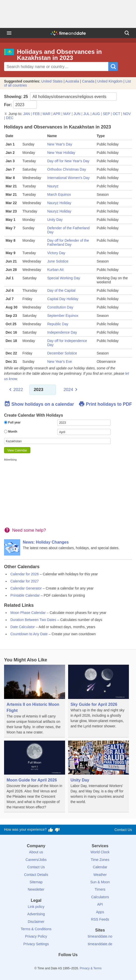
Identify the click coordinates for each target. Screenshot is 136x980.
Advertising (36, 914)
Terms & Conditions (36, 929)
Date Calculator (23, 627)
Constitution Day (60, 307)
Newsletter (36, 889)
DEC (10, 118)
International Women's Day (69, 178)
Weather (100, 875)
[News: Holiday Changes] (68, 547)
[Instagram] (76, 964)
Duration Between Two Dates (33, 620)
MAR (46, 114)
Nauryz (53, 186)
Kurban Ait (56, 270)
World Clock (100, 852)
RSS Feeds (100, 919)
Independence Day (62, 332)
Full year (12, 422)
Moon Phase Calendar (28, 613)
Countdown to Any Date (29, 634)
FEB (36, 114)
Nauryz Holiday (59, 203)
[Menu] (9, 33)
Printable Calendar (25, 595)
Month (11, 432)
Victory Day (56, 253)
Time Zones (100, 860)
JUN (77, 114)
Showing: (60, 96)
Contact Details (36, 875)
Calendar (100, 867)
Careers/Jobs (36, 860)
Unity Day (55, 220)
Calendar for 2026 (25, 574)
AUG (96, 114)
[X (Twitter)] (60, 964)
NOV (127, 114)
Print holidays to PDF (105, 404)
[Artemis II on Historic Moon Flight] (35, 701)
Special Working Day (64, 278)
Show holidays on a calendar (39, 404)
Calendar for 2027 (25, 581)
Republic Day (58, 324)
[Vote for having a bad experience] (57, 830)
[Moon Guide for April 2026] (35, 777)
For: (20, 105)
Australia (72, 81)
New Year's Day (60, 144)
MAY (67, 114)
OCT (116, 114)
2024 (68, 390)
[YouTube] (85, 964)
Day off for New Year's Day (69, 161)
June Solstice (58, 261)
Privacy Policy (36, 936)
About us (36, 852)
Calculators (100, 897)
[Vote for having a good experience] (51, 830)
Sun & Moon (100, 882)
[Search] (127, 33)
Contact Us (123, 830)
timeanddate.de (100, 944)
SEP (106, 114)
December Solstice (62, 353)
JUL (86, 114)
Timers (100, 889)
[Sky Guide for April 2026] (99, 698)
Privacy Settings (36, 944)
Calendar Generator (26, 588)
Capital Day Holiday (63, 299)
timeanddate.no (100, 936)
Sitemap (36, 882)
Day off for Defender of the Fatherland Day (68, 242)
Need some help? (29, 530)
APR (57, 114)
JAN (26, 114)
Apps (100, 912)
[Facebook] (51, 964)
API (100, 904)
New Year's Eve (60, 362)
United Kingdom (110, 81)
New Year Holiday (61, 153)
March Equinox (59, 194)
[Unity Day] (99, 774)
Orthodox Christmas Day (67, 169)
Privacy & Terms (91, 968)
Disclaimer (36, 922)
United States (52, 81)
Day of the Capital (61, 290)
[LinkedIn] (68, 964)
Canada (88, 81)
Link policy (36, 907)
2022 (18, 390)
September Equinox (63, 316)
